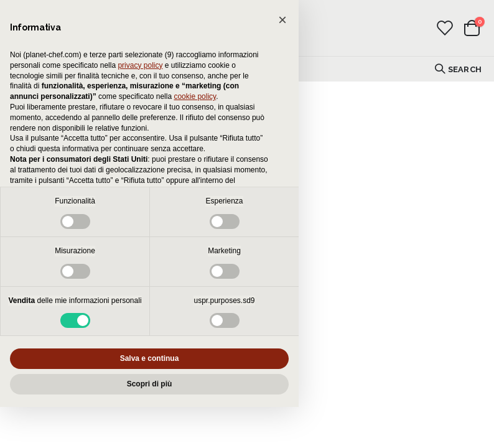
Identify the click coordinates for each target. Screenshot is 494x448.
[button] (282, 20)
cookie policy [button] (195, 96)
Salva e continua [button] (150, 358)
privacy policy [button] (140, 65)
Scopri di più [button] (150, 384)
